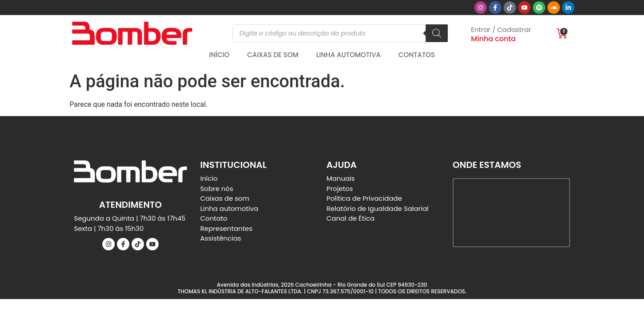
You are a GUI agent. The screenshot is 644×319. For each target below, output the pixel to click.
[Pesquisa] (437, 33)
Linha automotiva (349, 55)
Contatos (417, 55)
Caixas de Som (273, 55)
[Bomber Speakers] (511, 213)
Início (219, 55)
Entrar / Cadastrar (501, 29)
